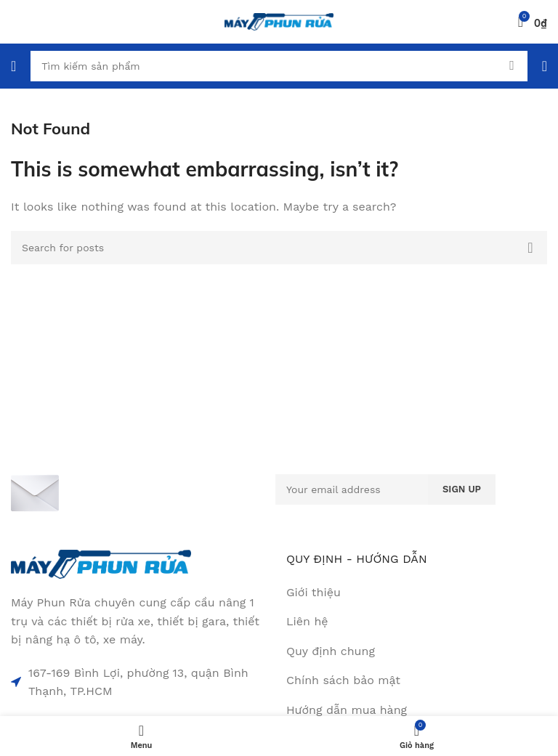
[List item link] (417, 622)
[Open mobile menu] (13, 66)
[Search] (279, 66)
